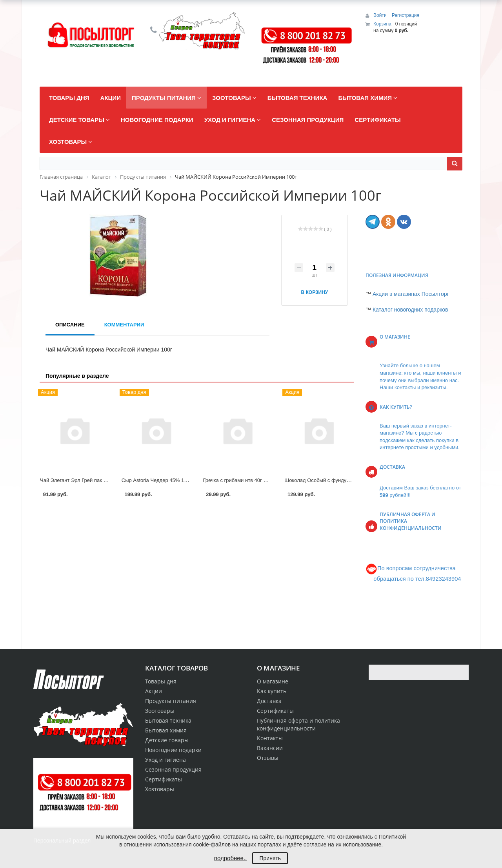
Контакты (270, 738)
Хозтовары (160, 789)
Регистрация (406, 15)
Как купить (272, 691)
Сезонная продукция (173, 769)
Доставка (269, 701)
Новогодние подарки (173, 750)
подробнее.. (230, 858)
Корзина (382, 24)
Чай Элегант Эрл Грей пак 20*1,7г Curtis (87, 480)
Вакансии (270, 748)
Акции (154, 691)
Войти (381, 15)
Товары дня (161, 681)
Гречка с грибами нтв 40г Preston (242, 480)
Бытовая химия (166, 730)
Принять (270, 858)
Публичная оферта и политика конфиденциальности (298, 724)
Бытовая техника (168, 720)
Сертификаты (275, 711)
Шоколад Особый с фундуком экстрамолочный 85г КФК (350, 480)
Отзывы (268, 758)
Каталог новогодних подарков (410, 310)
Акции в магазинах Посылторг (411, 294)
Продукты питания (171, 701)
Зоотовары (160, 711)
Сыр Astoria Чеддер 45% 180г (157, 480)
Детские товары (167, 740)
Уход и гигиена (166, 760)
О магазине (273, 681)
